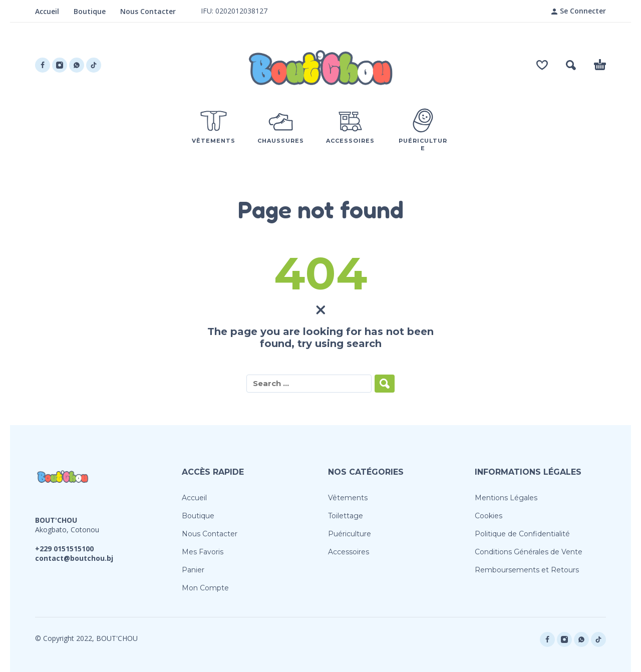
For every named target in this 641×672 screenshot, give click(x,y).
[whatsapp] (77, 65)
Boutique (90, 11)
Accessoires (349, 552)
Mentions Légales (506, 498)
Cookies (489, 516)
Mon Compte (205, 588)
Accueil (47, 11)
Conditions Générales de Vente (529, 552)
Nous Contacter (148, 11)
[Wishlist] (542, 65)
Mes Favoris (203, 552)
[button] (571, 65)
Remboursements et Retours (527, 570)
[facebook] (43, 65)
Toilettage (346, 516)
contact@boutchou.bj (74, 558)
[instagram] (60, 65)
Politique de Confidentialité (522, 534)
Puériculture (350, 534)
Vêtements (348, 498)
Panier (193, 570)
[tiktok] (94, 65)
